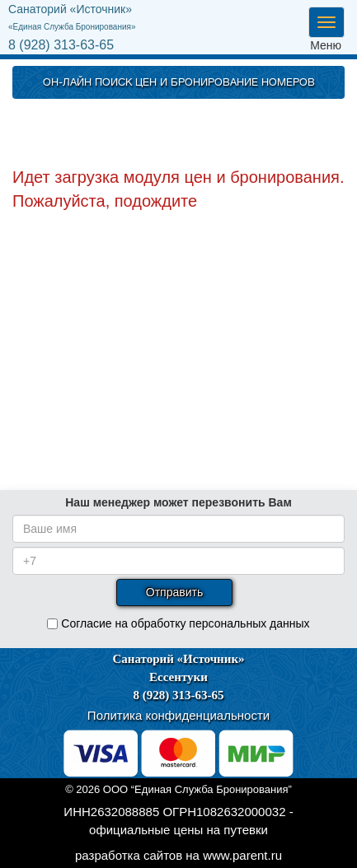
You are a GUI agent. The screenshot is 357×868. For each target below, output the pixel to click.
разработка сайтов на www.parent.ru (178, 855)
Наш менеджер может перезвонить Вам (178, 502)
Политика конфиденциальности (178, 715)
